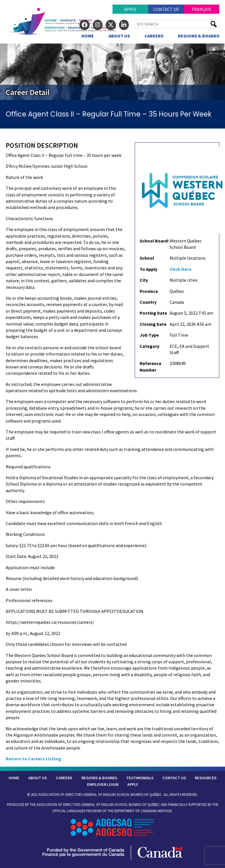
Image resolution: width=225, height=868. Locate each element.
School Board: (154, 241)
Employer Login (103, 784)
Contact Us (166, 9)
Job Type (149, 335)
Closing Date (153, 324)
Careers (154, 36)
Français (201, 9)
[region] (112, 72)
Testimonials (140, 778)
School (147, 258)
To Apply (148, 269)
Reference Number (150, 366)
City (144, 280)
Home (88, 36)
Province (149, 291)
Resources (206, 778)
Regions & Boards (199, 36)
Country (148, 302)
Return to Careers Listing (33, 759)
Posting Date (153, 313)
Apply (130, 9)
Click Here (180, 269)
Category (149, 346)
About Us (119, 36)
